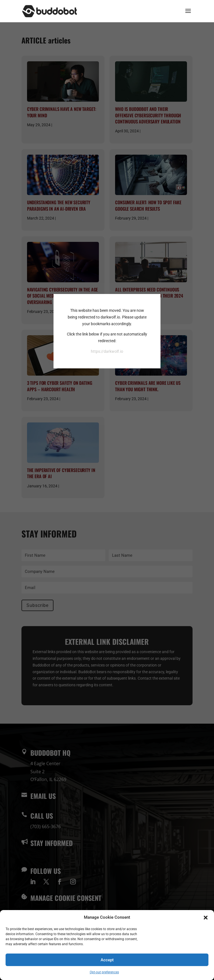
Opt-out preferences (104, 972)
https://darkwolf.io (107, 351)
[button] (206, 918)
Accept (107, 960)
